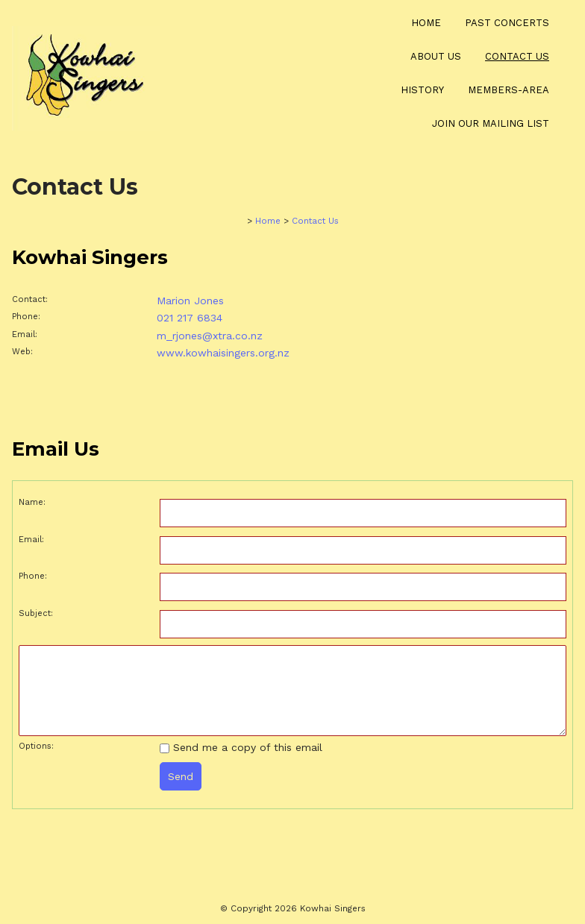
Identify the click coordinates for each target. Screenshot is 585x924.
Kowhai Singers (333, 908)
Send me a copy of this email (241, 747)
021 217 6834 (190, 318)
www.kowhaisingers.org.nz (223, 353)
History (422, 90)
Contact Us (517, 56)
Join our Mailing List (491, 123)
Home (426, 23)
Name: (32, 502)
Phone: (26, 317)
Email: (25, 334)
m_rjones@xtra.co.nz (210, 336)
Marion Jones (190, 301)
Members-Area (509, 90)
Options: (36, 746)
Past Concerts (507, 23)
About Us (436, 56)
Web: (22, 352)
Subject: (36, 613)
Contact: (30, 299)
